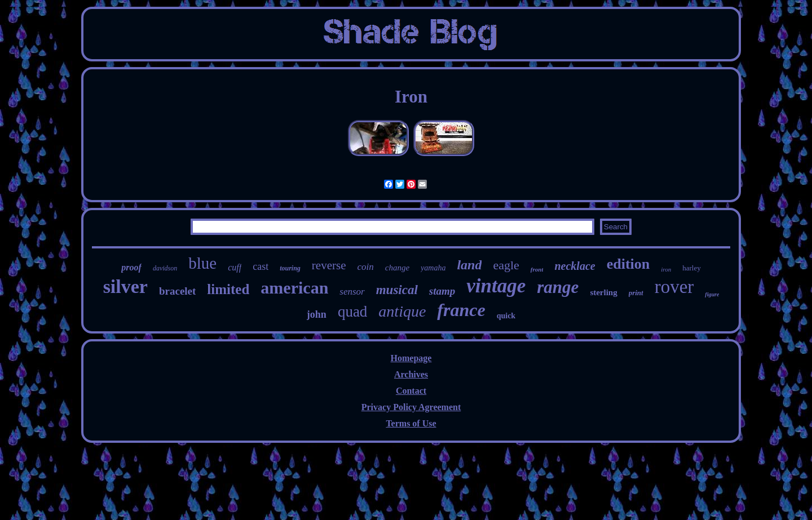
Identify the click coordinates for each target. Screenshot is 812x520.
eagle (506, 265)
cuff (235, 267)
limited (228, 289)
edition (628, 264)
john (317, 314)
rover (674, 287)
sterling (603, 292)
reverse (329, 265)
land (469, 265)
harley (691, 268)
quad (352, 312)
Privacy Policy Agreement (411, 407)
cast (261, 266)
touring (290, 268)
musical (397, 290)
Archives (411, 374)
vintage (496, 286)
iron (666, 269)
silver (125, 286)
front (537, 269)
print (636, 293)
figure (712, 294)
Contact (411, 391)
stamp (442, 291)
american (294, 288)
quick (506, 316)
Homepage (411, 358)
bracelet (177, 291)
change (397, 268)
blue (202, 263)
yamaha (433, 268)
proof (131, 267)
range (558, 287)
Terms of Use (411, 423)
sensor (352, 292)
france (461, 310)
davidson (165, 268)
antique (402, 311)
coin (365, 267)
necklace (575, 266)
